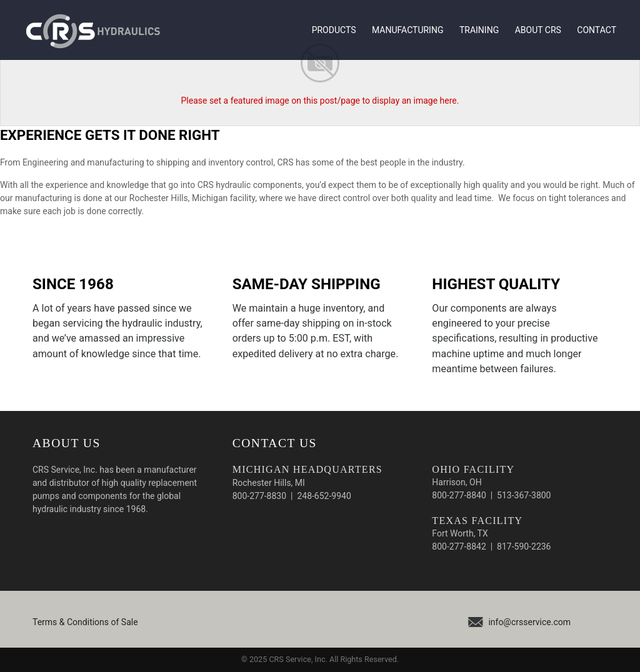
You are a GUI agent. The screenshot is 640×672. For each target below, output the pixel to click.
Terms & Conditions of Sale (85, 622)
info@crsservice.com (529, 622)
